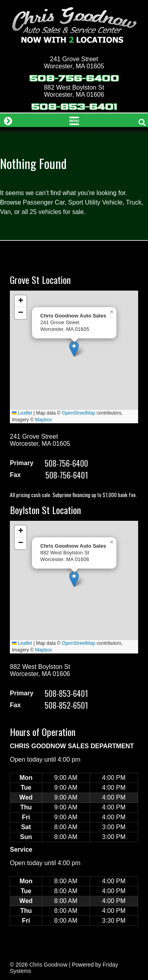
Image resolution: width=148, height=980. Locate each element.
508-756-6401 (67, 475)
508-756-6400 (74, 78)
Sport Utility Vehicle (96, 202)
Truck (134, 202)
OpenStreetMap (79, 413)
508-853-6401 (74, 107)
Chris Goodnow (48, 965)
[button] (74, 349)
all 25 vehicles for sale (53, 212)
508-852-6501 (66, 705)
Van (5, 212)
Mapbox (44, 420)
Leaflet (22, 413)
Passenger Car (44, 202)
